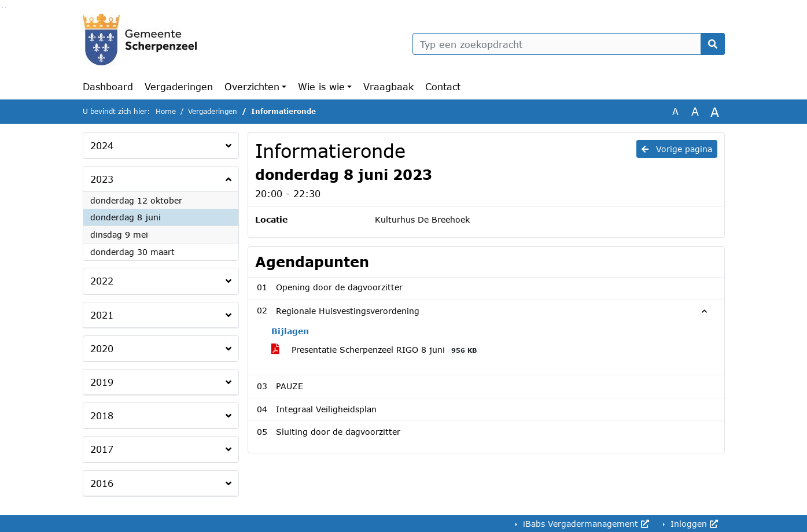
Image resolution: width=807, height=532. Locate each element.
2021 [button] (102, 315)
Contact (443, 86)
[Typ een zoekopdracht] (569, 44)
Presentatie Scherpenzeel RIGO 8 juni (376, 350)
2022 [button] (102, 281)
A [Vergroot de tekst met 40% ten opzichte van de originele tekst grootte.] (715, 112)
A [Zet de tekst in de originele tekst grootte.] (675, 111)
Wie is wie (321, 86)
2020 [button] (102, 348)
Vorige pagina (677, 149)
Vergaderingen (179, 86)
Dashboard (108, 86)
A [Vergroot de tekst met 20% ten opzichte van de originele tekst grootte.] (695, 111)
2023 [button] (102, 179)
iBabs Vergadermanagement (585, 524)
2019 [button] (102, 382)
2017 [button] (102, 449)
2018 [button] (102, 415)
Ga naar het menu (5, 8)
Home (166, 111)
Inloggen (693, 524)
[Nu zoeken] (713, 44)
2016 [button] (102, 483)
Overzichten (252, 86)
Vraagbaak (388, 86)
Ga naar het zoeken (3, 8)
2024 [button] (102, 145)
